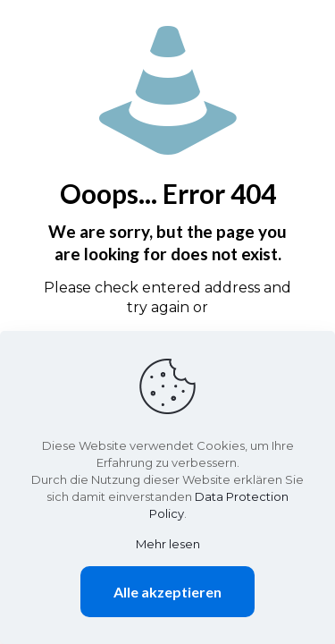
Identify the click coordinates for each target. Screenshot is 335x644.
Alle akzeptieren (167, 592)
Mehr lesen (168, 544)
